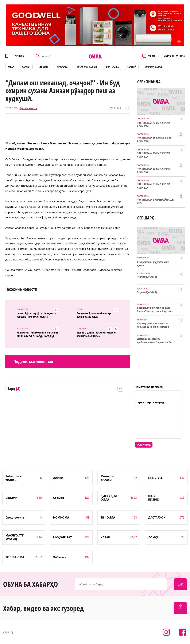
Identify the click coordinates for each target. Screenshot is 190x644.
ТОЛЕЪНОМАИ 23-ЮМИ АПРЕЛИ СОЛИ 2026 (154, 139)
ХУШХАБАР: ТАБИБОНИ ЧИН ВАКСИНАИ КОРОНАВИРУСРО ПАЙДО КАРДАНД (37, 334)
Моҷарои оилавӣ (154, 67)
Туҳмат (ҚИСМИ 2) (147, 292)
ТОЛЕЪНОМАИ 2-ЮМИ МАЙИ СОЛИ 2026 (156, 201)
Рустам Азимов (28, 108)
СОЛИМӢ (132, 67)
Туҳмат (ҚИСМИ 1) (147, 277)
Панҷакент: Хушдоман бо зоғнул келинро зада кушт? (94, 315)
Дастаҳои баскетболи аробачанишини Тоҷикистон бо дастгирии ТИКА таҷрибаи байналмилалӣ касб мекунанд (154, 341)
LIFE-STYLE (43, 67)
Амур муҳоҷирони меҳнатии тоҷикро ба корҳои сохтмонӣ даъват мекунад (153, 325)
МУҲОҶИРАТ (63, 67)
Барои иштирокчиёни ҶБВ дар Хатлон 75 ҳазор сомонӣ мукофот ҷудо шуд (155, 310)
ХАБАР (11, 67)
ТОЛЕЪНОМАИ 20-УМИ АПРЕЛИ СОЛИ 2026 (154, 125)
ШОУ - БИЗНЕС (112, 67)
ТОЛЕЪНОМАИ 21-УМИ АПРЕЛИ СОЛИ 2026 (154, 155)
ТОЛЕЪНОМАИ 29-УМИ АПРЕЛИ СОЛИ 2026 (154, 170)
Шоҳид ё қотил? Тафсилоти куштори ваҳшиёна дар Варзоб (96, 334)
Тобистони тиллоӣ (87, 67)
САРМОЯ (26, 67)
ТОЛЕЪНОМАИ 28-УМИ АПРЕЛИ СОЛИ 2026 (154, 186)
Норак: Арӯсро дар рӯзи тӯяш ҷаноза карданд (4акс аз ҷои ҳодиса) (36, 315)
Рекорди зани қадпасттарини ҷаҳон (153, 264)
